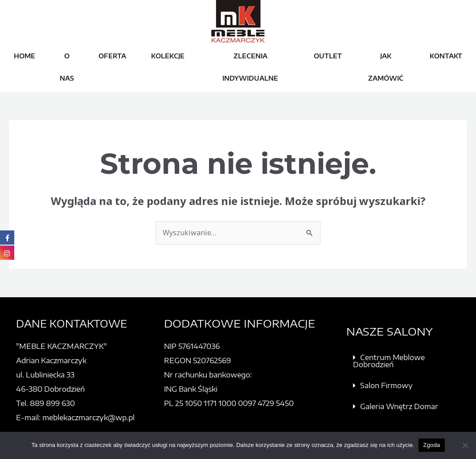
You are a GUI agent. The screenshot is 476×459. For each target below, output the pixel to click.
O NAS (67, 67)
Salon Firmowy (386, 385)
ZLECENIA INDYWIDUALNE (250, 67)
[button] (407, 361)
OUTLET (328, 56)
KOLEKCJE (168, 56)
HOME (25, 56)
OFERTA (112, 56)
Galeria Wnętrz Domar (399, 406)
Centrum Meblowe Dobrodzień (389, 361)
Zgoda (431, 445)
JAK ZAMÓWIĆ (386, 67)
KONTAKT (446, 56)
